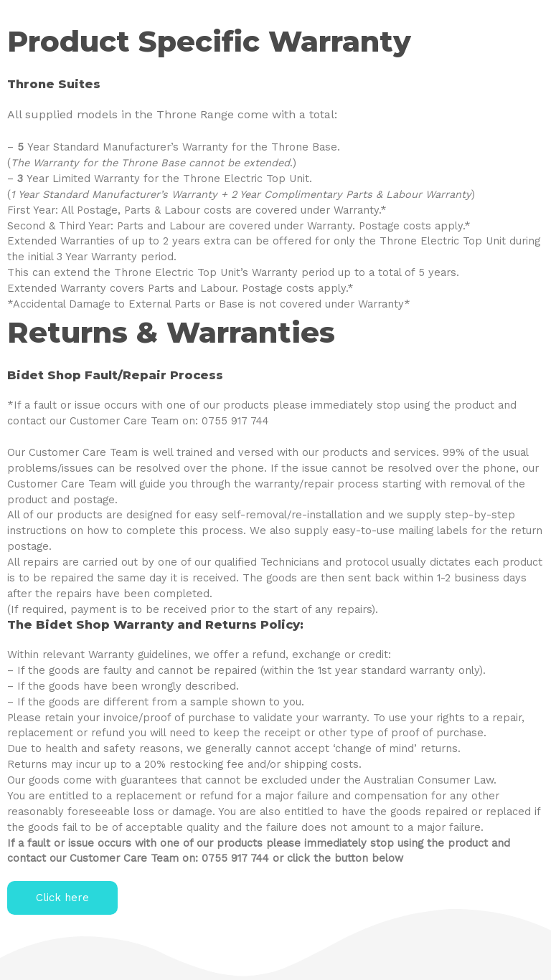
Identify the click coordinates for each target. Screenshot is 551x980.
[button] (62, 898)
